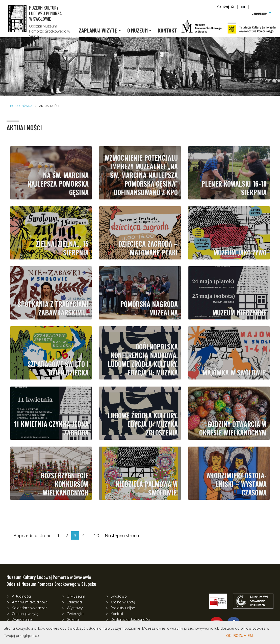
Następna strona (122, 535)
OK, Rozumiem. (240, 636)
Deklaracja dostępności (130, 620)
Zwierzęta (75, 614)
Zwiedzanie (22, 620)
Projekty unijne (123, 608)
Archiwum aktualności (30, 602)
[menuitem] (261, 13)
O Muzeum (137, 30)
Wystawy (75, 608)
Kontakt (167, 30)
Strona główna (19, 106)
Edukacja (74, 602)
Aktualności (21, 596)
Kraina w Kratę (123, 602)
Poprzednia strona (32, 535)
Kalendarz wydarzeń (30, 608)
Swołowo (119, 596)
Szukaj (223, 7)
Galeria (73, 620)
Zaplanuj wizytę (98, 30)
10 (98, 535)
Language (259, 13)
